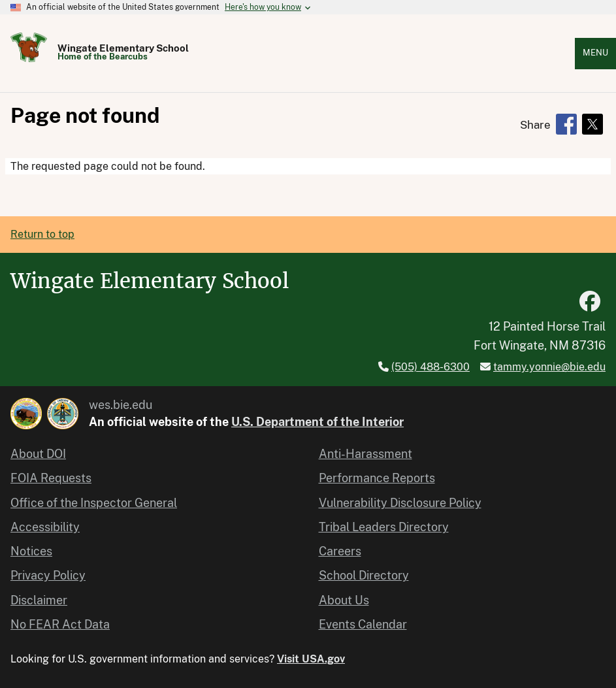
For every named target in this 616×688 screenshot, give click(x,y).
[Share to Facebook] (566, 124)
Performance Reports (377, 478)
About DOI (38, 454)
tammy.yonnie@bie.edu (549, 367)
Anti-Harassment (365, 454)
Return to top (42, 234)
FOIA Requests (51, 478)
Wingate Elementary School (123, 48)
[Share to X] (592, 124)
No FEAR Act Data (60, 624)
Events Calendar (363, 624)
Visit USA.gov (311, 659)
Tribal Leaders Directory (384, 527)
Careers (340, 551)
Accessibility (45, 527)
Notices (31, 551)
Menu (595, 53)
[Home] (29, 58)
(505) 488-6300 (430, 367)
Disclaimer (39, 600)
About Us (344, 600)
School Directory (364, 575)
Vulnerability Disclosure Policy (400, 503)
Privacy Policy (48, 575)
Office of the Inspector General (94, 503)
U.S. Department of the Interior (317, 422)
